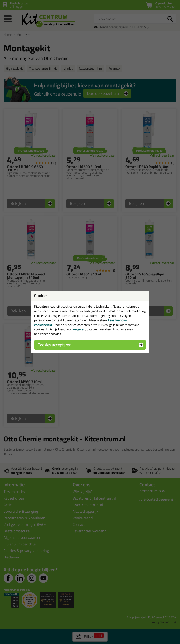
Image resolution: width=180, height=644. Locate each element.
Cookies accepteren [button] (54, 345)
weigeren (79, 329)
